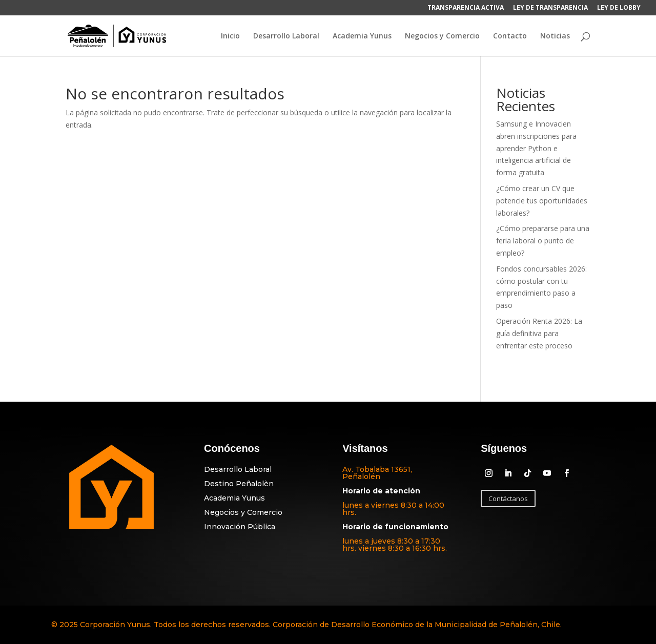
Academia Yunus (362, 36)
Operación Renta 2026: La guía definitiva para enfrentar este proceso (539, 333)
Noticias (555, 36)
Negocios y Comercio (442, 36)
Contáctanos (508, 498)
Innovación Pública (240, 527)
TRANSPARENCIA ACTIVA (466, 8)
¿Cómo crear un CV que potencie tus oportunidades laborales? (542, 201)
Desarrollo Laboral (286, 36)
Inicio (230, 36)
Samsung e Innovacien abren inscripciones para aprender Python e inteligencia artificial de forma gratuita (536, 148)
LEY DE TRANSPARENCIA (550, 8)
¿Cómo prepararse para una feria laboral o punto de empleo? (543, 241)
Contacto (510, 36)
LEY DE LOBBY (619, 8)
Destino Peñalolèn (239, 484)
